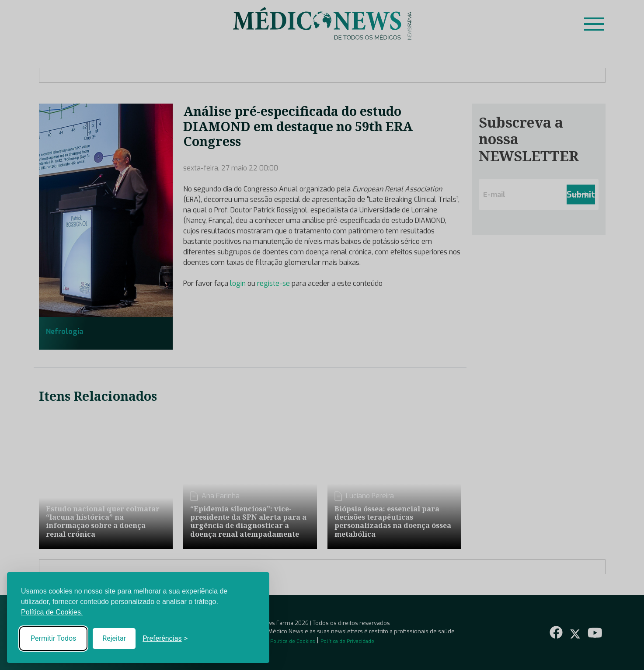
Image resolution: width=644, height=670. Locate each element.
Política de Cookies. (52, 612)
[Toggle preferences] (165, 639)
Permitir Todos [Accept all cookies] (53, 638)
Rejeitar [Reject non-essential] (114, 638)
